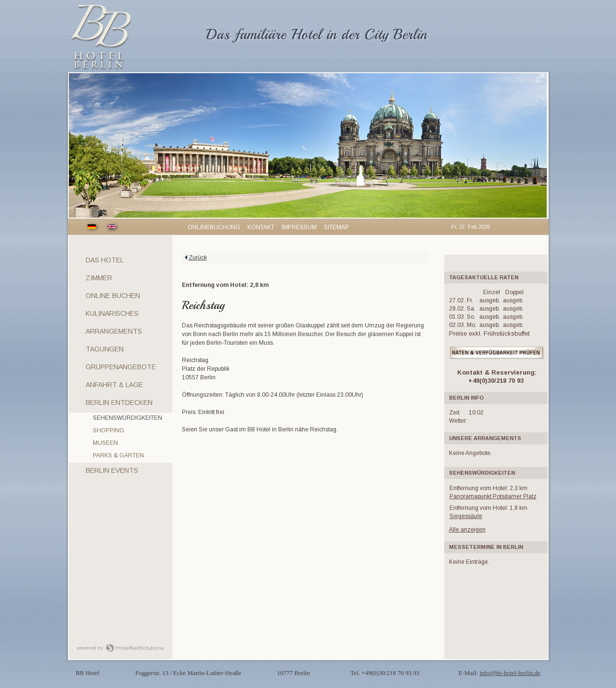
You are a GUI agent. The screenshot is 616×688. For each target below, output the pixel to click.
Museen (105, 443)
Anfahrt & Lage (114, 385)
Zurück (198, 258)
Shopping (109, 430)
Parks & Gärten (118, 455)
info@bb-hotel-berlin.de (510, 673)
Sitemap (336, 227)
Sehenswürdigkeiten (128, 418)
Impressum (299, 227)
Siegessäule (466, 516)
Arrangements (114, 331)
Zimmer (99, 278)
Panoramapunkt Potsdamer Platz (493, 496)
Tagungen (105, 349)
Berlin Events (112, 470)
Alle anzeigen (467, 530)
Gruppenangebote (121, 367)
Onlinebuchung (214, 227)
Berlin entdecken (119, 402)
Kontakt (261, 227)
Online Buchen (113, 296)
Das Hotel (105, 260)
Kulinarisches (112, 313)
